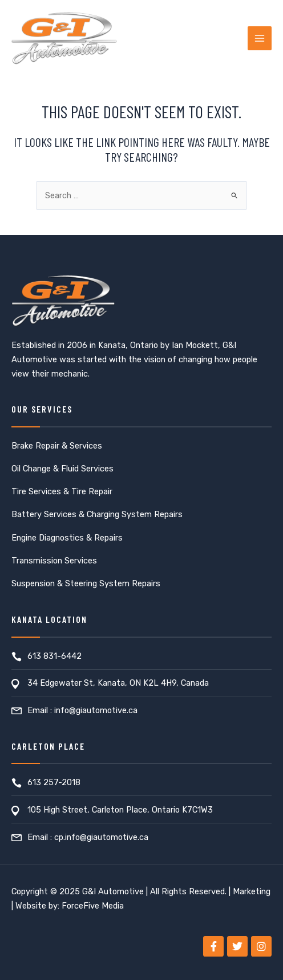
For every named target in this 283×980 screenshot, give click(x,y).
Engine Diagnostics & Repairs (67, 538)
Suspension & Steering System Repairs (86, 583)
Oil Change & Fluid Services (62, 469)
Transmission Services (54, 561)
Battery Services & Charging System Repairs (97, 514)
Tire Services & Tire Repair (62, 491)
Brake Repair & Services (57, 446)
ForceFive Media (93, 906)
